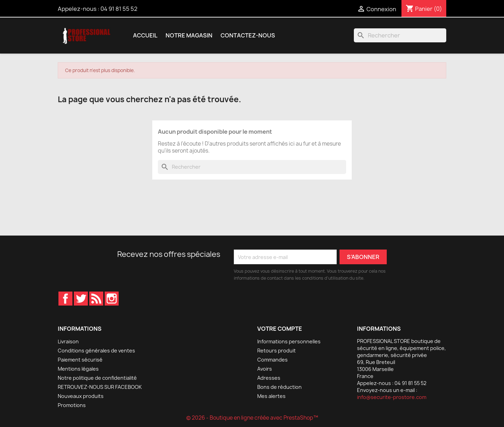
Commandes (272, 360)
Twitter (81, 299)
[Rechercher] (400, 35)
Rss (96, 299)
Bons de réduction (279, 387)
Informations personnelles (289, 341)
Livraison (68, 341)
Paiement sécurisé (80, 360)
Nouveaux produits (81, 396)
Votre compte (280, 329)
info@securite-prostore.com (392, 397)
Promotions (72, 405)
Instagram (112, 299)
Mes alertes (271, 396)
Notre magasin (189, 35)
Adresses (269, 378)
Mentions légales (78, 369)
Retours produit (276, 351)
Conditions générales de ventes (96, 351)
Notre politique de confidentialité (97, 378)
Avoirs (265, 369)
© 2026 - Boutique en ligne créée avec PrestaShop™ (252, 418)
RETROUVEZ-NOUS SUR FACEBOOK (100, 387)
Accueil (145, 35)
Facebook (65, 299)
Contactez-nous (248, 35)
